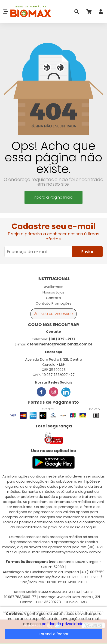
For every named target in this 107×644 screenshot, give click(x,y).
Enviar (87, 252)
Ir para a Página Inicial (53, 197)
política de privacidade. (63, 624)
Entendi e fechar (54, 634)
